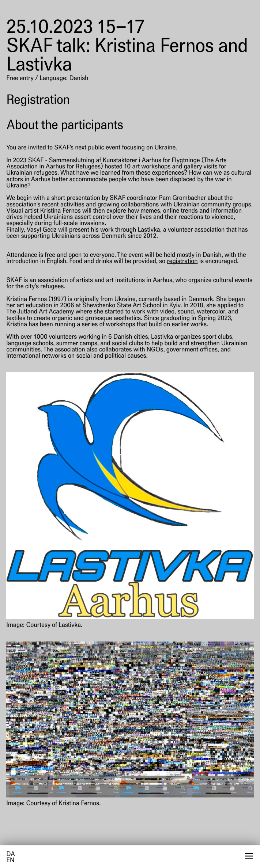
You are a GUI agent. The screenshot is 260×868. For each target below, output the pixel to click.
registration (182, 262)
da (11, 855)
